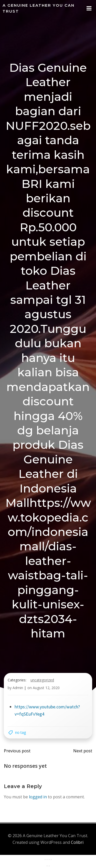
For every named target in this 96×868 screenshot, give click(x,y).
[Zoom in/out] (45, 860)
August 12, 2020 (46, 688)
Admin (18, 688)
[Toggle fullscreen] (47, 860)
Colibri (77, 842)
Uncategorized (42, 680)
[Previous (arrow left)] (47, 866)
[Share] (49, 860)
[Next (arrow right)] (49, 866)
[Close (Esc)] (51, 860)
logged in (38, 797)
